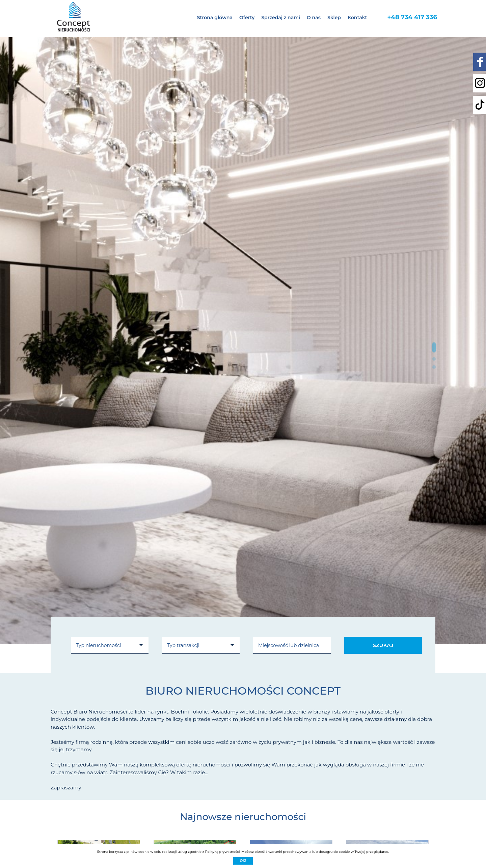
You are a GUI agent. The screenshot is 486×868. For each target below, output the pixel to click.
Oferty (247, 18)
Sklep (334, 18)
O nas (314, 18)
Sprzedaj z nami (281, 18)
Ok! (243, 861)
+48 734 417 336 (412, 17)
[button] (434, 347)
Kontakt (357, 18)
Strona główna (215, 18)
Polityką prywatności (222, 852)
